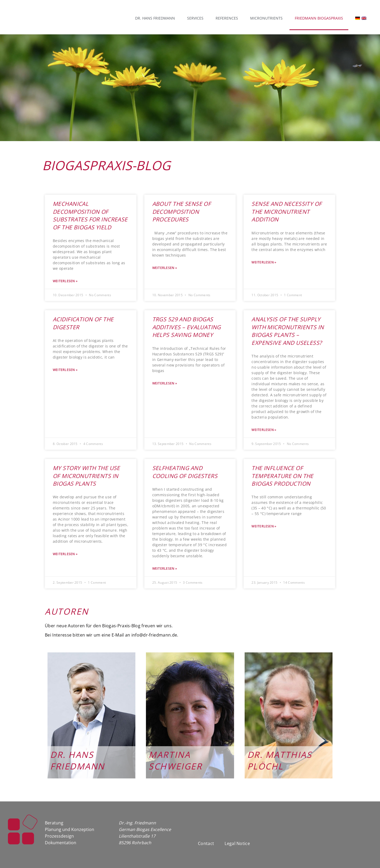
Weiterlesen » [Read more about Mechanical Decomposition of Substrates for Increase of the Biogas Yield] (65, 281)
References (227, 18)
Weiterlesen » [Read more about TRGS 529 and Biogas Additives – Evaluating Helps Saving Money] (165, 383)
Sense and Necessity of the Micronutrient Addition (287, 212)
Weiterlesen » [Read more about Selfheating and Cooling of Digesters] (165, 569)
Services (195, 18)
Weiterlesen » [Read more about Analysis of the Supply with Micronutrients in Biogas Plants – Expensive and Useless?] (264, 430)
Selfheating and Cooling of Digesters (185, 472)
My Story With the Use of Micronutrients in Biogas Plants (86, 476)
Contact (206, 843)
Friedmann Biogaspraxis (319, 18)
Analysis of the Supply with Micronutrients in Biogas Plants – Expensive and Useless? (288, 331)
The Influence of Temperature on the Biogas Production (282, 476)
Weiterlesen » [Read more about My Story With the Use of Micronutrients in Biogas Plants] (65, 554)
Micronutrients (266, 18)
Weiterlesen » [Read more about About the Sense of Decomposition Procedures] (165, 268)
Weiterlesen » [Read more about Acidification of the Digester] (65, 370)
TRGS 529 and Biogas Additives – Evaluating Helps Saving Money (187, 327)
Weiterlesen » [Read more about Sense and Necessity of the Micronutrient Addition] (264, 262)
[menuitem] (355, 18)
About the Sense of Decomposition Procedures (182, 212)
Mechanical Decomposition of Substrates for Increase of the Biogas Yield (90, 215)
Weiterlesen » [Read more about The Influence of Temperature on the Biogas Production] (264, 526)
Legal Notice (237, 843)
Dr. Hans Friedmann (155, 18)
